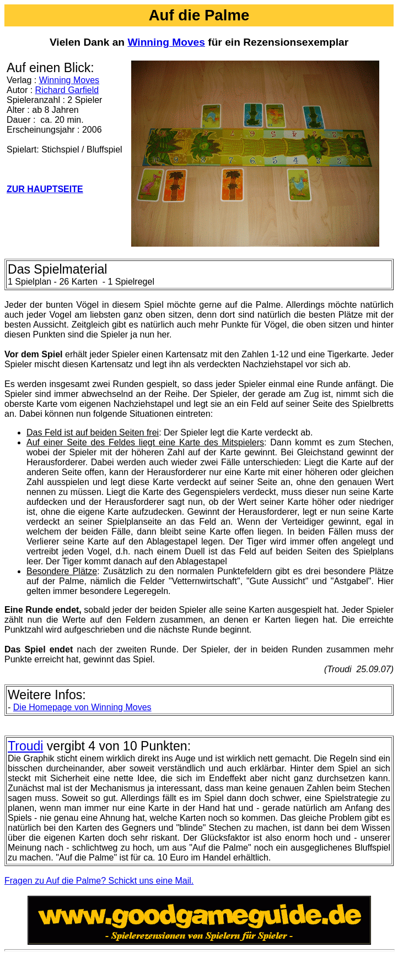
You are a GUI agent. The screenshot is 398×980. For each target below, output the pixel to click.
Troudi (25, 746)
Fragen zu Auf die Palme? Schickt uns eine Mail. (99, 881)
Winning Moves (166, 42)
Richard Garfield (67, 90)
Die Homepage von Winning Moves (82, 707)
